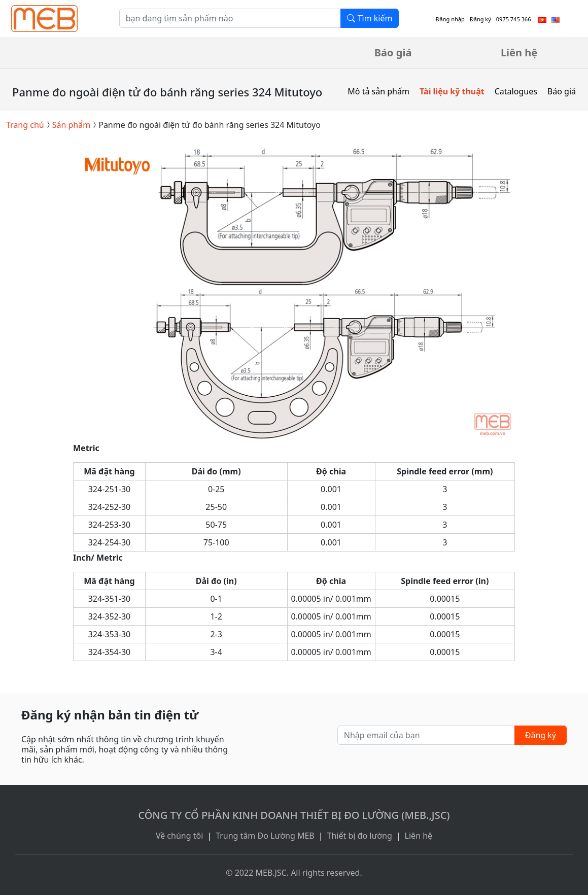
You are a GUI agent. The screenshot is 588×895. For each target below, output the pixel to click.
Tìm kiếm (370, 18)
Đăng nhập (450, 19)
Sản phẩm (71, 125)
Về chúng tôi (179, 836)
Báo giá (393, 53)
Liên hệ (519, 53)
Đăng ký (480, 19)
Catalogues (516, 91)
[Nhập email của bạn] (426, 735)
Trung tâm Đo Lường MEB (265, 836)
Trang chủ (25, 125)
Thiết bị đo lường (360, 836)
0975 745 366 (514, 19)
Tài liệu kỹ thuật (452, 91)
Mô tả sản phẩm (378, 91)
